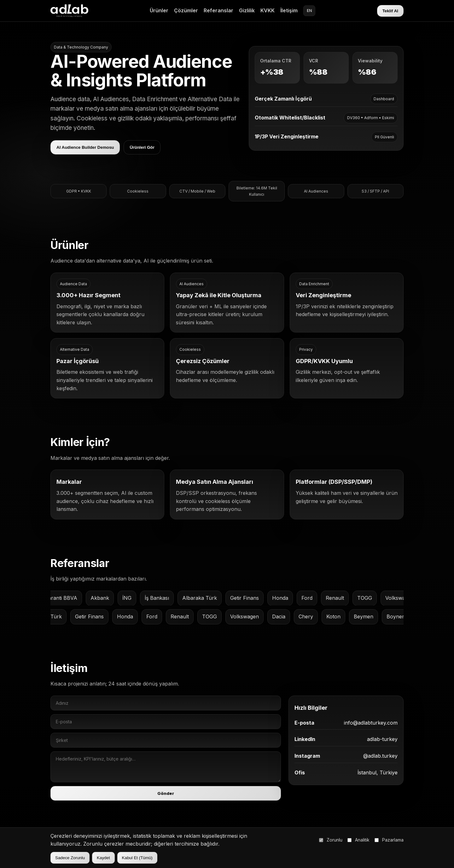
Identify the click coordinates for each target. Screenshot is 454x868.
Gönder (167, 797)
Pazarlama (389, 840)
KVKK (268, 10)
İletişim (289, 10)
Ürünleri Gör (142, 148)
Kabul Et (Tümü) (137, 858)
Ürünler (159, 10)
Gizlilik (247, 10)
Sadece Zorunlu (70, 858)
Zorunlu (331, 840)
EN (309, 11)
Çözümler (186, 10)
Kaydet (103, 858)
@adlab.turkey (378, 760)
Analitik (358, 840)
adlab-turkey (379, 744)
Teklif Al (390, 11)
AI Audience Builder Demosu (85, 148)
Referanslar (218, 10)
